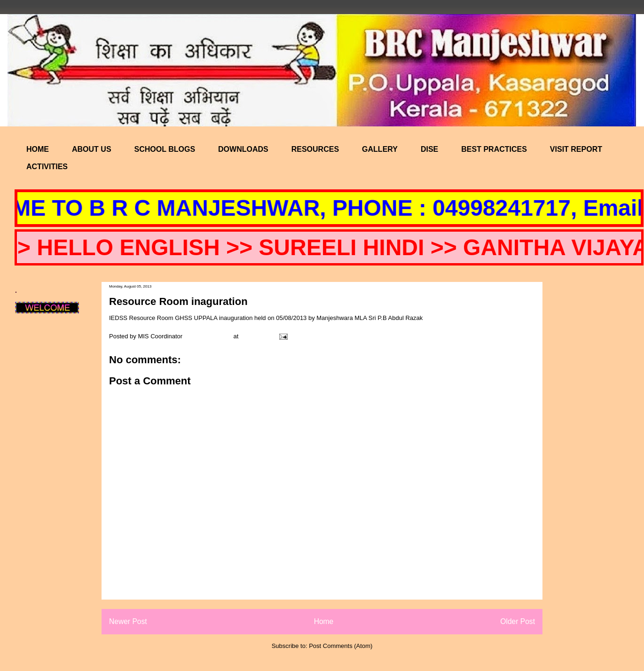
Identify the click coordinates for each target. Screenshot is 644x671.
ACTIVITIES (47, 167)
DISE (429, 149)
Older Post (518, 621)
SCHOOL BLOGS (165, 149)
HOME (38, 149)
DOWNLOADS (243, 149)
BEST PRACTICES (494, 149)
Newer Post (128, 621)
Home (324, 621)
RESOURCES (315, 149)
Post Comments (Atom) (341, 646)
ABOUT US (92, 149)
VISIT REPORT (576, 149)
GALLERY (380, 149)
